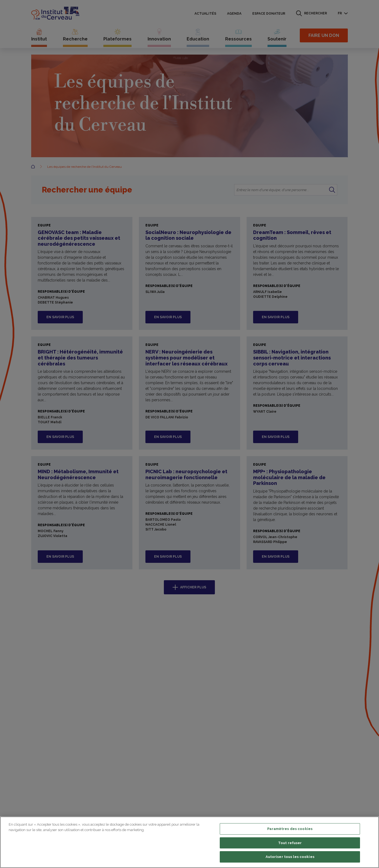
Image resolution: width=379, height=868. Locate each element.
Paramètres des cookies (290, 829)
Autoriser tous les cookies (290, 857)
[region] (189, 842)
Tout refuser (290, 843)
